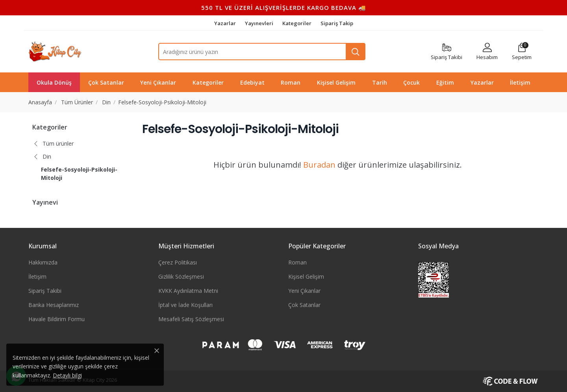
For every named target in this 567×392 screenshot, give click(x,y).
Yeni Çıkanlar (304, 291)
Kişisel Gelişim (306, 276)
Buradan (319, 165)
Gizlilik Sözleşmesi (181, 276)
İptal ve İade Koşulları (185, 305)
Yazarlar (226, 23)
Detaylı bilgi (67, 375)
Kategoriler (297, 23)
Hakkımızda (43, 262)
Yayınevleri (260, 23)
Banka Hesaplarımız (54, 305)
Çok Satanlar (304, 305)
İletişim (37, 276)
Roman (297, 262)
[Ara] (356, 52)
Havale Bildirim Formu (57, 319)
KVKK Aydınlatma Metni (188, 291)
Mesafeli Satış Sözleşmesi (191, 319)
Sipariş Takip (337, 23)
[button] (522, 52)
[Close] (157, 351)
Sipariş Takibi (45, 291)
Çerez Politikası (178, 262)
